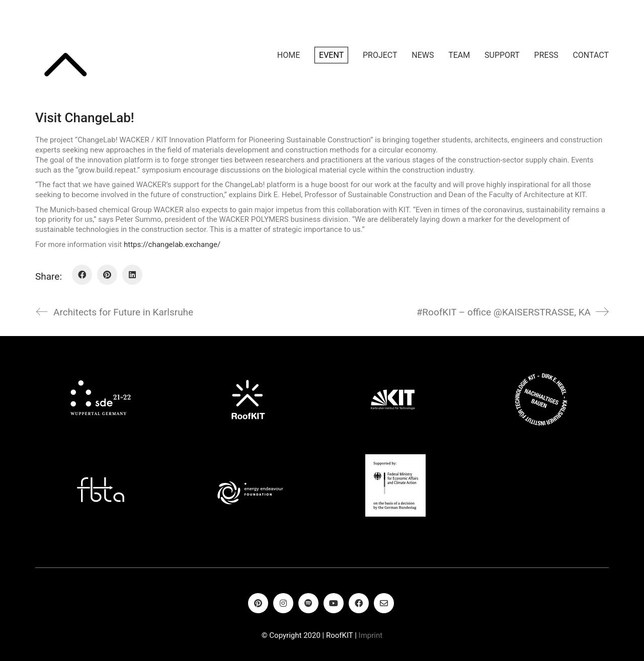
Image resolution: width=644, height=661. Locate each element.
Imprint (371, 635)
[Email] (384, 603)
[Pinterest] (107, 275)
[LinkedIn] (132, 275)
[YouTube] (334, 603)
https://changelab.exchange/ (172, 244)
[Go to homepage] (65, 55)
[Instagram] (283, 603)
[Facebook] (82, 275)
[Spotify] (308, 603)
